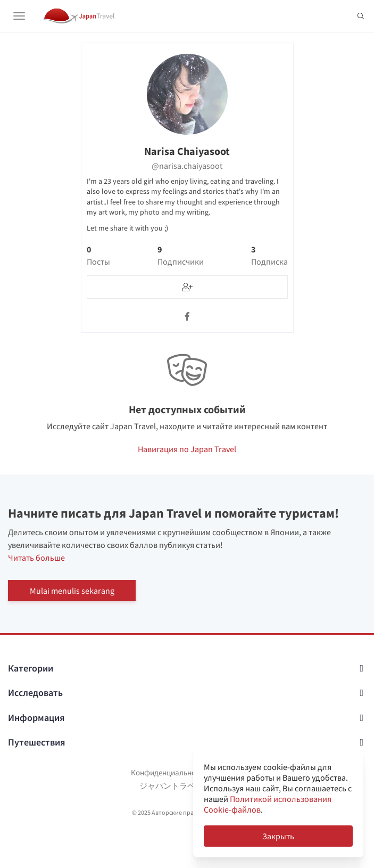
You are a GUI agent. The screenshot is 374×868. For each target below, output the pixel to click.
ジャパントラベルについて (187, 786)
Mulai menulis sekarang (72, 591)
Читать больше (36, 558)
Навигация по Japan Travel (187, 449)
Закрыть (278, 836)
